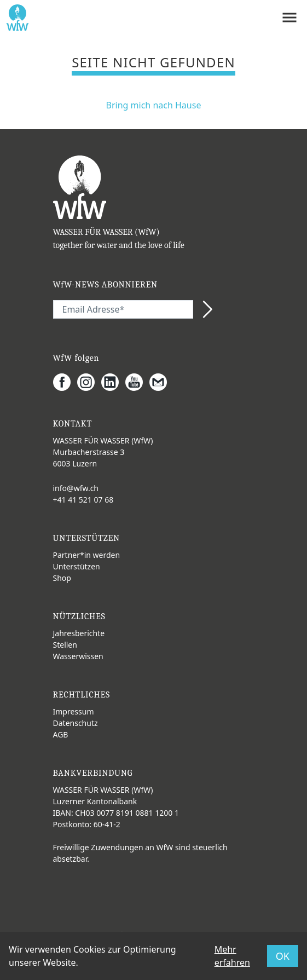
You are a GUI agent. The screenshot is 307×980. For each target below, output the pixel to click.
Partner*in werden (87, 555)
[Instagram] (89, 382)
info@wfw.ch (76, 488)
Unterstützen (77, 566)
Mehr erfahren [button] (232, 956)
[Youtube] (137, 382)
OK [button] (283, 956)
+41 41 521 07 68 (83, 500)
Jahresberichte (79, 633)
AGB (61, 734)
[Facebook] (65, 382)
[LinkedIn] (113, 382)
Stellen (65, 645)
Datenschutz (76, 723)
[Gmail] (161, 382)
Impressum (74, 711)
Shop (62, 578)
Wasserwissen (78, 656)
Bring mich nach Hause (154, 105)
